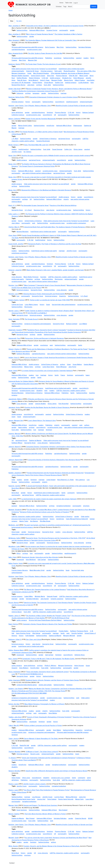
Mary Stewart (30, 818)
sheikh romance (55, 78)
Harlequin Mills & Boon (37, 30)
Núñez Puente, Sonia (15, 563)
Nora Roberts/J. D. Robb (65, 480)
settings (39, 85)
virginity (66, 199)
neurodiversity (37, 778)
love (18, 296)
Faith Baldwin (30, 636)
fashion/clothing (22, 30)
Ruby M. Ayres (22, 80)
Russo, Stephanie (14, 672)
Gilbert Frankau (80, 80)
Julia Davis (31, 85)
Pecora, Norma (13, 603)
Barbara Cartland (88, 113)
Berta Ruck (15, 493)
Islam (69, 364)
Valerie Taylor (24, 521)
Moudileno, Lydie (14, 547)
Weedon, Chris (46, 106)
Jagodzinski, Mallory (15, 399)
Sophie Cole (59, 83)
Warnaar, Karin (13, 805)
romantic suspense (57, 599)
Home (61, 3)
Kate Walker (57, 730)
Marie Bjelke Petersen (31, 277)
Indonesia (20, 93)
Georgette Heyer (17, 210)
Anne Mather (53, 713)
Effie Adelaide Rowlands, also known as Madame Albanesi (70, 73)
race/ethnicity (60, 102)
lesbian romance (17, 596)
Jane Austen (50, 210)
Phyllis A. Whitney (50, 666)
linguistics (63, 296)
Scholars (59, 7)
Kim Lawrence (80, 480)
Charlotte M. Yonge (32, 71)
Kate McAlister (31, 560)
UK (55, 115)
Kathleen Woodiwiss (23, 354)
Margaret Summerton (65, 666)
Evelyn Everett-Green (38, 76)
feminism (50, 113)
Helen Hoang (16, 778)
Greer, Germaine (14, 319)
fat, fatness (27, 152)
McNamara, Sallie (14, 538)
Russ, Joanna (13, 659)
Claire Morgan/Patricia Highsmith (77, 519)
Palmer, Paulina (14, 590)
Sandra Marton (89, 364)
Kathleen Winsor (17, 443)
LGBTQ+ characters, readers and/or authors (63, 277)
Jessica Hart (41, 799)
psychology (58, 58)
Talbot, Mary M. (14, 726)
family (80, 345)
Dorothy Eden (35, 668)
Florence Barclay (61, 76)
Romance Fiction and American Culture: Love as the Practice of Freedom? (45, 512)
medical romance (71, 83)
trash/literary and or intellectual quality (71, 69)
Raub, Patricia (13, 624)
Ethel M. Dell (73, 76)
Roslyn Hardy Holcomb (66, 799)
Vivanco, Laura (13, 784)
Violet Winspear (79, 78)
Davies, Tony (23, 106)
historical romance (23, 290)
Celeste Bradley (40, 404)
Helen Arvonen (79, 666)
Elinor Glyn (51, 76)
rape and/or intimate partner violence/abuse (37, 173)
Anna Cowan (16, 532)
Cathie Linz (68, 149)
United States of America (48, 139)
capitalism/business (18, 50)
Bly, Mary (12, 132)
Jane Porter (72, 367)
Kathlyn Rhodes (22, 78)
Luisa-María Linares (31, 305)
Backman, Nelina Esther (16, 97)
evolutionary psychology (20, 253)
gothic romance (22, 620)
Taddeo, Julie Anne (15, 717)
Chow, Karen (13, 235)
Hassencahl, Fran (14, 338)
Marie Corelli (84, 76)
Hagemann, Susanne (15, 330)
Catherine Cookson (18, 115)
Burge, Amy (12, 156)
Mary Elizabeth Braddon (41, 73)
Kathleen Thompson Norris (79, 631)
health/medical (24, 149)
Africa (19, 553)
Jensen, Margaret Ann (16, 421)
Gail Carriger (42, 560)
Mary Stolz (60, 47)
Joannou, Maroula (14, 434)
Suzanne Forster (52, 30)
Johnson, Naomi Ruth (16, 460)
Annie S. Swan (45, 80)
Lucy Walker (83, 324)
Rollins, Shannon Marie (16, 650)
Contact (12, 863)
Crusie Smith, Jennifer (16, 244)
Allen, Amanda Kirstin (16, 53)
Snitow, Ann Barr (14, 704)
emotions (86, 506)
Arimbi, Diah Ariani (15, 89)
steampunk (20, 560)
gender (72, 30)
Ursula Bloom (49, 83)
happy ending (23, 427)
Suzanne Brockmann (43, 141)
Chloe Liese (26, 778)
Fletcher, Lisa (13, 285)
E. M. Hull (45, 78)
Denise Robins (37, 83)
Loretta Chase (59, 797)
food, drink (47, 85)
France (63, 375)
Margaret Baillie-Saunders (20, 76)
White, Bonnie (13, 846)
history (28, 102)
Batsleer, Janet (14, 106)
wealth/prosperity (72, 102)
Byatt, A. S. (12, 205)
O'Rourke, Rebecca (34, 106)
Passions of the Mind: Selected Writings (63, 205)
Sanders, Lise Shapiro (16, 689)
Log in (76, 3)
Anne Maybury (24, 668)
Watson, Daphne (14, 814)
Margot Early (79, 799)
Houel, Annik (13, 371)
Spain (48, 305)
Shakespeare (78, 126)
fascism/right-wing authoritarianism (64, 305)
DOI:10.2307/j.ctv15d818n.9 (37, 313)
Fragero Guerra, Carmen (16, 300)
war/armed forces (64, 139)
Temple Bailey (63, 631)
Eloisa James (78, 149)
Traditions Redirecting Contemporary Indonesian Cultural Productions (35, 91)
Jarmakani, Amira (14, 407)
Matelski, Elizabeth (15, 510)
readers (86, 58)
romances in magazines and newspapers (38, 324)
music (77, 754)
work (34, 223)
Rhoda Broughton (69, 71)
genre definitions (17, 113)
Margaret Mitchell (69, 636)
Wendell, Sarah (13, 838)
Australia (43, 277)
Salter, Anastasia (14, 680)
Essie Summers (22, 810)
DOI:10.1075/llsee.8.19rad (60, 618)
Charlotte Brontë (81, 818)
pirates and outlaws (45, 685)
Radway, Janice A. (14, 616)
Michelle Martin (40, 596)
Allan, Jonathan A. (14, 26)
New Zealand (63, 810)
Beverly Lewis (35, 754)
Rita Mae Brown (45, 521)
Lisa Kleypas (36, 797)
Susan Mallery (77, 364)
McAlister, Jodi (14, 525)
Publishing (49, 58)
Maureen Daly (32, 60)
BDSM (90, 818)
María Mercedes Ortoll (37, 570)
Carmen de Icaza (17, 305)
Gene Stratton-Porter (23, 633)
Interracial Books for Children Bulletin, (21, 381)
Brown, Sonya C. (14, 145)
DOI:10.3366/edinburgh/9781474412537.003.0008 (29, 693)
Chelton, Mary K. (14, 227)
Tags (65, 7)
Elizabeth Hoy (67, 78)
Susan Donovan (57, 149)
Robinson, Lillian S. (15, 639)
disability (39, 391)
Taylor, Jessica (13, 739)
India (13, 480)
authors (63, 364)
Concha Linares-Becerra (20, 570)
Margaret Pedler (57, 80)
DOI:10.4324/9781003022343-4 (31, 674)
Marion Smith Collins (25, 126)
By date (19, 21)
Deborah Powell (52, 596)
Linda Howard (51, 480)
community (71, 493)
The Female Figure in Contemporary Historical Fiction (37, 166)
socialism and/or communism (76, 223)
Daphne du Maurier (35, 441)
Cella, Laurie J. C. (14, 214)
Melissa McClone (71, 797)
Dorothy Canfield (77, 633)
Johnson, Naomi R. (15, 447)
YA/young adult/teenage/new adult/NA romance (27, 47)
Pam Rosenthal (63, 404)
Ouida (29, 73)
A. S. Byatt (28, 210)
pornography (43, 713)
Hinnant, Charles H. (15, 349)
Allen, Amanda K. (14, 40)
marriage (64, 93)
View (12, 21)
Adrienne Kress (80, 655)
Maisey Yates (29, 367)
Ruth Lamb (58, 71)
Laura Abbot (90, 799)
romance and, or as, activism (61, 778)
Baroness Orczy (39, 210)
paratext (79, 58)
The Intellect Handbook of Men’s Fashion (68, 34)
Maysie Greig (68, 80)
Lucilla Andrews (83, 83)
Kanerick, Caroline (14, 486)
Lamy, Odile (12, 499)
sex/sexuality (64, 30)
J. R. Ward (15, 139)
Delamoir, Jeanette (15, 270)
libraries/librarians (23, 232)
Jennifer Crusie (17, 152)
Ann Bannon (34, 521)
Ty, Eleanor (12, 758)
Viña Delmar (36, 633)
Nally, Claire (12, 557)
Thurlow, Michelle (14, 752)
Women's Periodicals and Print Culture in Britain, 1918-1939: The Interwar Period (38, 691)
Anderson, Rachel (14, 64)
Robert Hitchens (34, 78)
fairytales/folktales (85, 47)
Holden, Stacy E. (14, 358)
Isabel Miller (29, 596)
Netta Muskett (33, 80)
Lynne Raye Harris (48, 367)
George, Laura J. (14, 311)
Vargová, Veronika (14, 771)
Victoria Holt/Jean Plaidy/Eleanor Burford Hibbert (45, 620)
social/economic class (34, 50)
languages (36, 93)
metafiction (50, 126)
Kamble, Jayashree (15, 473)
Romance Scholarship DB (33, 5)
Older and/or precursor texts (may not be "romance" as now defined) (34, 69)
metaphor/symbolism (63, 506)
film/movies (59, 279)
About (70, 7)
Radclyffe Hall (24, 745)
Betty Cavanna (50, 47)
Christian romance (47, 71)
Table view (68, 3)
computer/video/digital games (27, 685)
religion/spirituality (18, 71)
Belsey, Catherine (14, 119)
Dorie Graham (52, 799)
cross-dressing (17, 277)
